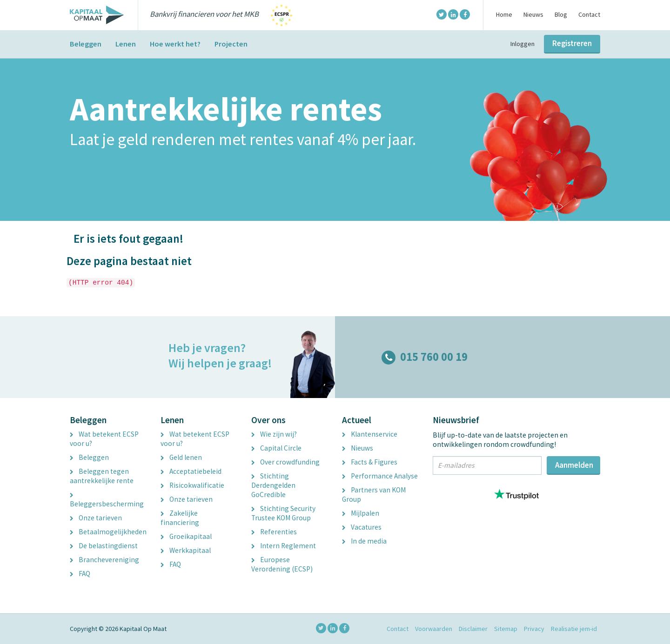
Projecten (231, 44)
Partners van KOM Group (374, 495)
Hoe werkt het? (175, 44)
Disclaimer (473, 629)
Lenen (126, 44)
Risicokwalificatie (192, 485)
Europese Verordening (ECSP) (282, 564)
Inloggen (523, 44)
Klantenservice (370, 434)
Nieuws (533, 14)
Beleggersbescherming (107, 501)
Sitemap (506, 629)
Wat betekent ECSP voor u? (104, 439)
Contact (589, 14)
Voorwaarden (434, 629)
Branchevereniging (104, 560)
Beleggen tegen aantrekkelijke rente (102, 476)
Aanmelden (574, 465)
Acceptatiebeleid (191, 471)
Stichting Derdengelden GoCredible (273, 485)
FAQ (80, 574)
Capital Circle (276, 448)
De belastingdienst (104, 546)
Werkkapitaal (186, 550)
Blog (561, 14)
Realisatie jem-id (574, 629)
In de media (364, 541)
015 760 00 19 (425, 357)
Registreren (572, 43)
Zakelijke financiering (180, 518)
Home (504, 14)
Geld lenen (181, 457)
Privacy (534, 629)
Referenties (274, 532)
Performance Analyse (380, 476)
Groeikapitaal (186, 536)
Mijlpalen (361, 513)
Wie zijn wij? (274, 434)
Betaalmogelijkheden (108, 532)
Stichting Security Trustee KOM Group (283, 513)
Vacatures (362, 527)
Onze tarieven (96, 518)
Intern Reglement (284, 546)
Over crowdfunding (285, 462)
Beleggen (86, 44)
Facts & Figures (370, 462)
